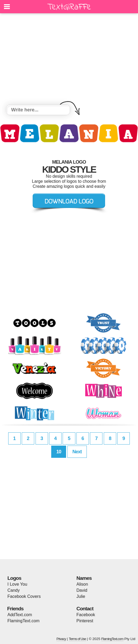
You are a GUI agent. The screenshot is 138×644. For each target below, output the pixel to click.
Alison (82, 584)
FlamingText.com (23, 621)
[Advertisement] (69, 60)
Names (84, 578)
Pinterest (85, 621)
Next (77, 452)
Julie (81, 596)
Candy (14, 590)
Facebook (86, 615)
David (82, 590)
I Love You (17, 584)
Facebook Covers (24, 596)
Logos (14, 578)
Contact (85, 609)
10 (59, 452)
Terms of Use (77, 639)
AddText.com (20, 615)
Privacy (61, 639)
